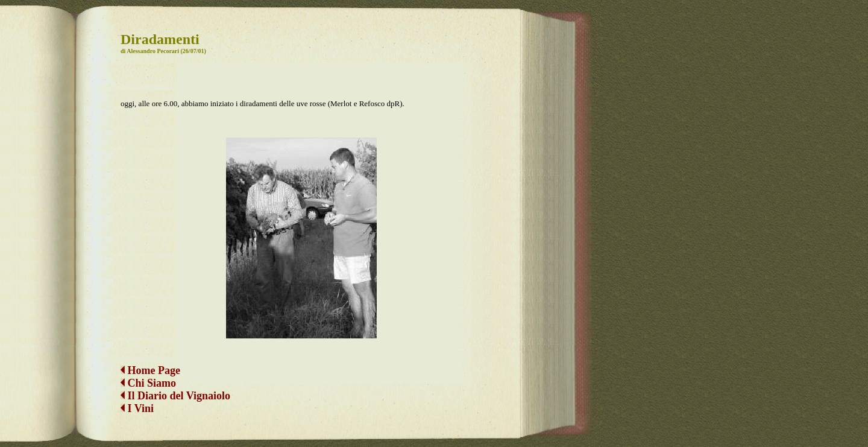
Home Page (150, 361)
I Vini (137, 399)
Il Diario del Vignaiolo (175, 386)
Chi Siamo (152, 373)
